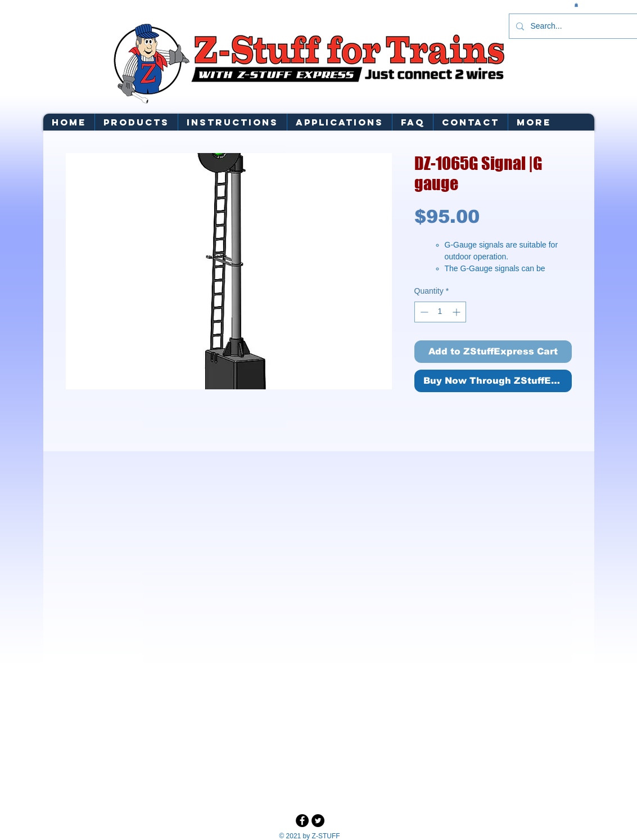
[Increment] (457, 312)
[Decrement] (423, 312)
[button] (576, 5)
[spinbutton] (440, 312)
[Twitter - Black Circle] (318, 821)
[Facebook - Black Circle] (302, 821)
